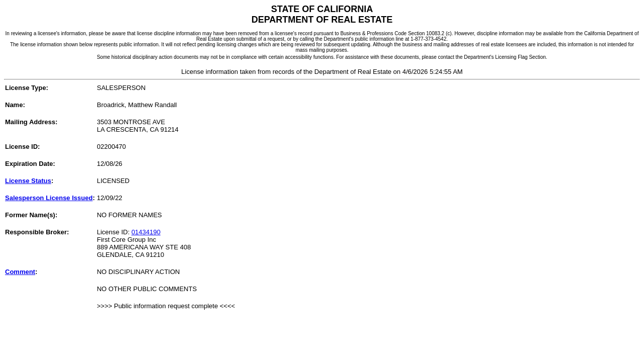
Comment (20, 272)
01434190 (146, 232)
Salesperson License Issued (49, 198)
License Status (28, 181)
